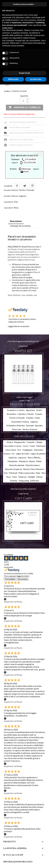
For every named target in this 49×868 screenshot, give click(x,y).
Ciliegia (39, 442)
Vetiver (39, 477)
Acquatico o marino (16, 410)
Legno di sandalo (38, 454)
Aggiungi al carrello (24, 108)
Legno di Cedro (23, 454)
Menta (32, 461)
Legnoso (23, 196)
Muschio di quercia (13, 469)
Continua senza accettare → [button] (24, 4)
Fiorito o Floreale (27, 190)
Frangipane (27, 450)
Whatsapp (25, 169)
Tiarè (14, 477)
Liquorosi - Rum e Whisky (29, 457)
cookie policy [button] (7, 28)
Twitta (25, 186)
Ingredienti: (9, 202)
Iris (13, 454)
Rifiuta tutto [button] (13, 79)
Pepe (38, 473)
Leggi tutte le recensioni (18, 326)
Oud (16, 202)
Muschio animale (17, 465)
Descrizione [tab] (16, 221)
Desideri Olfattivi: (11, 190)
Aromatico (12, 414)
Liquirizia (13, 457)
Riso (44, 473)
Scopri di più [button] (24, 73)
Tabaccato (16, 429)
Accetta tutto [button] (36, 79)
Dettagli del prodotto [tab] (21, 226)
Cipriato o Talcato (26, 414)
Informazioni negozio (18, 862)
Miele (39, 461)
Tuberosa (22, 477)
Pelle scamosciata (26, 473)
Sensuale (30, 425)
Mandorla (23, 461)
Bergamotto (20, 442)
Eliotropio (41, 446)
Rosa (16, 208)
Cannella (30, 442)
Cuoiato (39, 414)
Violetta (14, 481)
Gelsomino (39, 450)
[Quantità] (23, 101)
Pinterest (32, 186)
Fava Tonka (11, 450)
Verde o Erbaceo (30, 429)
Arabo (39, 410)
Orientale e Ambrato (16, 425)
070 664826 (29, 160)
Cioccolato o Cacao (12, 446)
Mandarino (13, 461)
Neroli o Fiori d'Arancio (34, 469)
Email (24, 172)
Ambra (10, 442)
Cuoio (32, 446)
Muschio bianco (33, 465)
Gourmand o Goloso (20, 422)
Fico (19, 450)
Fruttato (30, 418)
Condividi (17, 186)
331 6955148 (28, 163)
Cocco (26, 446)
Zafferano (35, 481)
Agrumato (30, 410)
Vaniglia (31, 477)
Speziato (39, 425)
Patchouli (13, 473)
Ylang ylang (24, 481)
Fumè (37, 418)
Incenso (7, 454)
